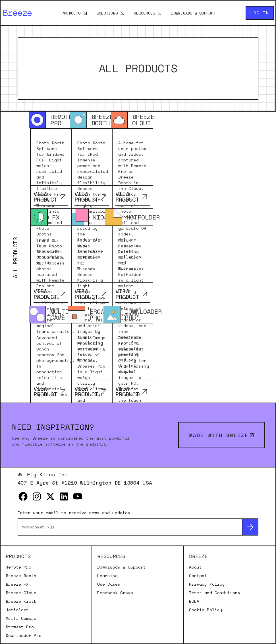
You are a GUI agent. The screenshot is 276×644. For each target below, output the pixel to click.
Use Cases (109, 584)
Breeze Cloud (21, 593)
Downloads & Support (193, 13)
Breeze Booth (21, 576)
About (195, 567)
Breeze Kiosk (21, 601)
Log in (260, 13)
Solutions (107, 13)
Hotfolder (17, 610)
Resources (144, 13)
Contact (198, 576)
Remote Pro (18, 567)
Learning (107, 576)
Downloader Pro (24, 635)
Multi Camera (21, 618)
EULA (194, 601)
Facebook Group (115, 593)
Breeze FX (17, 584)
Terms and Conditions (215, 593)
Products (71, 13)
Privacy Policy (207, 584)
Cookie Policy (206, 610)
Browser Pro (20, 627)
